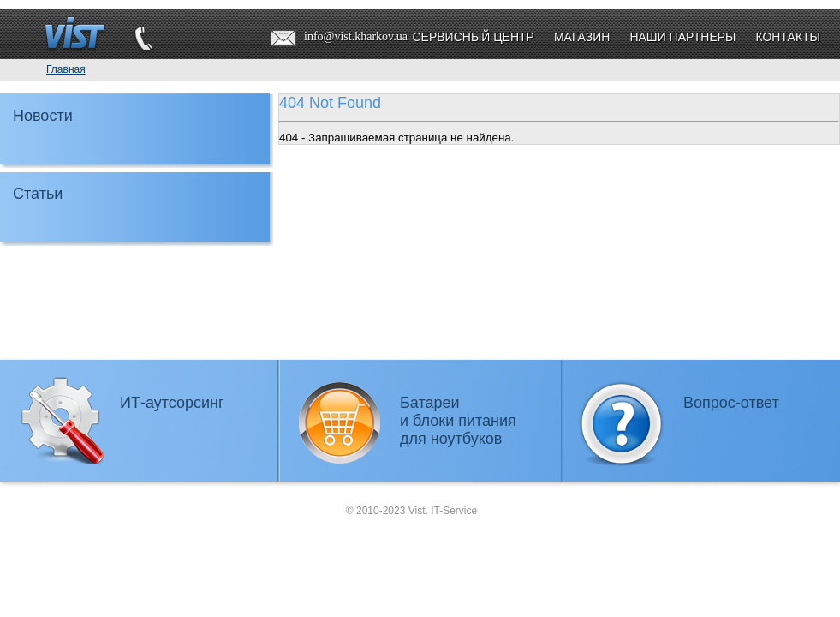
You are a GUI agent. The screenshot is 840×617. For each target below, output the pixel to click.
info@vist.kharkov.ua (356, 36)
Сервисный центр (473, 37)
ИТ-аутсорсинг (172, 403)
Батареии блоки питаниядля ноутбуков (458, 421)
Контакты (788, 37)
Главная (66, 69)
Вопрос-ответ (731, 403)
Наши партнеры (682, 37)
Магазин (582, 37)
